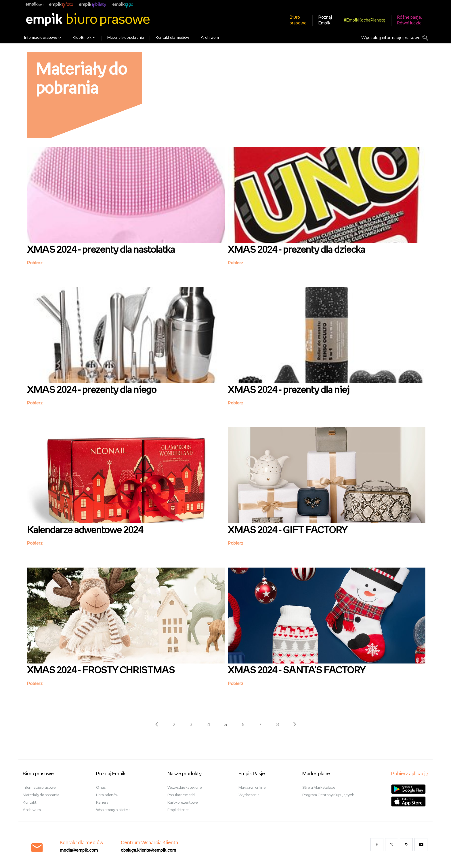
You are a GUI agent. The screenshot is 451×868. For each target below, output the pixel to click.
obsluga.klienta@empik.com (148, 850)
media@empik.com (79, 850)
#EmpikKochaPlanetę (365, 20)
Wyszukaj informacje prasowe (391, 38)
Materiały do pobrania (126, 38)
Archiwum (210, 38)
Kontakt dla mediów (172, 38)
